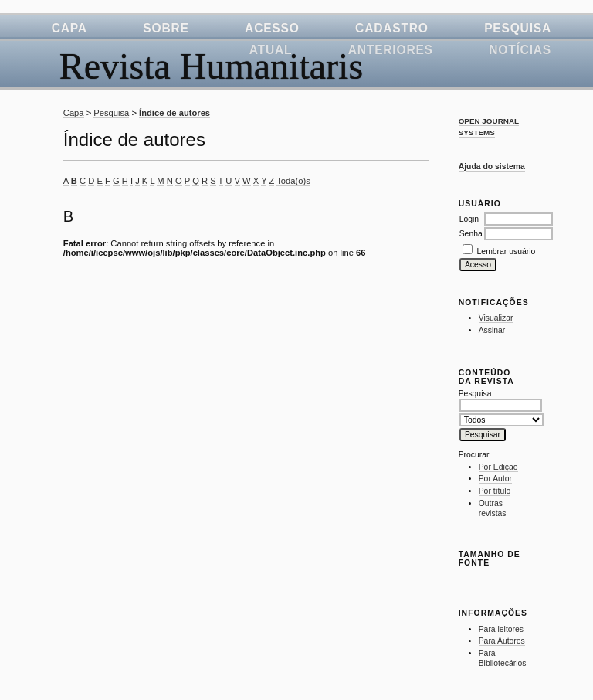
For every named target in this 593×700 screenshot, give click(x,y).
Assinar (492, 330)
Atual (271, 50)
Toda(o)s (293, 181)
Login (469, 219)
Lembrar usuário (507, 251)
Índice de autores (175, 113)
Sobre (166, 28)
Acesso (272, 28)
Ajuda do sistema (492, 167)
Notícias (520, 50)
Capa (69, 28)
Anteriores (391, 50)
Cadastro (392, 28)
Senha (471, 234)
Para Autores (502, 641)
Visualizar (496, 318)
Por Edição (498, 467)
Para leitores (501, 629)
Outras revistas (493, 509)
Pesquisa (518, 28)
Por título (495, 491)
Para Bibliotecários (503, 659)
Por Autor (495, 479)
